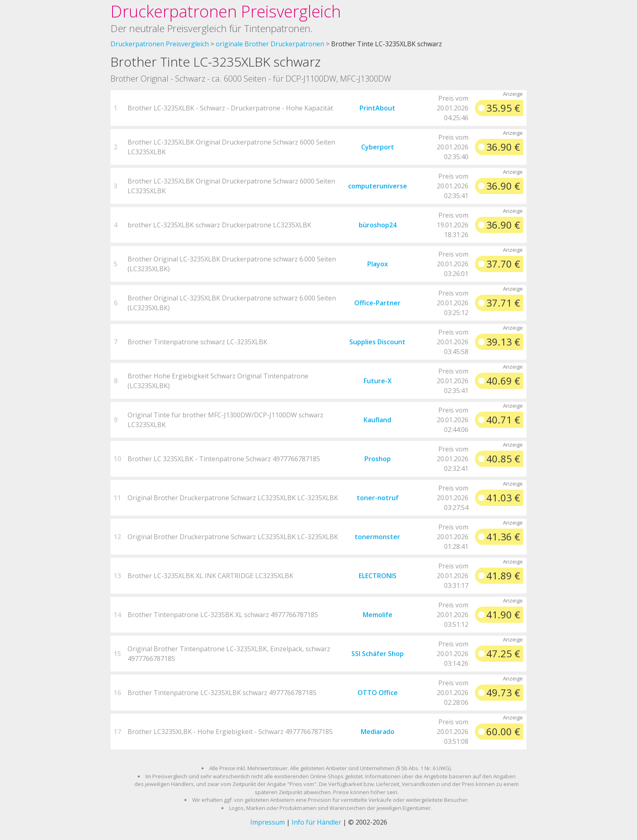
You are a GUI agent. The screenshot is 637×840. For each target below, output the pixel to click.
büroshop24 (378, 225)
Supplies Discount (377, 342)
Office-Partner (377, 303)
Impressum (268, 822)
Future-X (378, 381)
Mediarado (378, 732)
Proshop (378, 459)
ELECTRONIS (378, 576)
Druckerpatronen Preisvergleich (226, 11)
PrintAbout (377, 108)
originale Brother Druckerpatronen (270, 44)
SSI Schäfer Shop (378, 654)
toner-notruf (378, 498)
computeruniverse (378, 186)
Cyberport (378, 147)
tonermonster (377, 537)
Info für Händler (316, 822)
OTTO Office (378, 693)
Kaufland (377, 420)
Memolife (378, 615)
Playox (378, 264)
